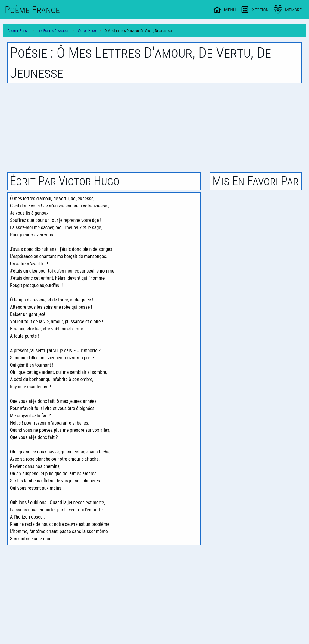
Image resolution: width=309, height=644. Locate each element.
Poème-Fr (32, 10)
